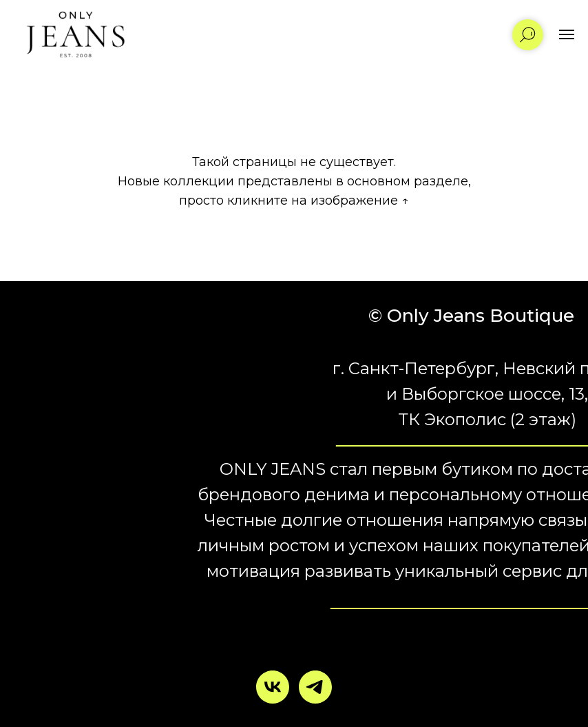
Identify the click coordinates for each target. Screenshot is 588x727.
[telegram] (315, 687)
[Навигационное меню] (567, 34)
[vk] (273, 687)
